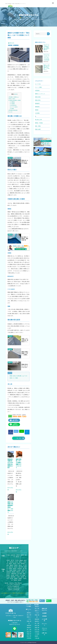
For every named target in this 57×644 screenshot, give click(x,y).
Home (22, 18)
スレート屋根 (38, 87)
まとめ (10, 112)
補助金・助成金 (39, 123)
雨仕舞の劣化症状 (13, 110)
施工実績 (36, 605)
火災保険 (37, 113)
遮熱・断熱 (38, 126)
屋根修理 (10, 45)
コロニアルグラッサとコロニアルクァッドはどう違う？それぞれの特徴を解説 (46, 57)
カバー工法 (38, 84)
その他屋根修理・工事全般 (37, 636)
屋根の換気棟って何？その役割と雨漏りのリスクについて (19, 463)
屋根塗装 (37, 107)
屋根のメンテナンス (40, 94)
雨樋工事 (29, 634)
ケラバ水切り (14, 107)
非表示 (16, 94)
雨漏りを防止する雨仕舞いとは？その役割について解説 (18, 377)
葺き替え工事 (38, 120)
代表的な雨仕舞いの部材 (14, 100)
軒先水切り (13, 105)
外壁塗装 (37, 91)
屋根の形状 (38, 97)
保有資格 (44, 616)
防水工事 (29, 636)
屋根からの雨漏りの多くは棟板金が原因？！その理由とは (46, 67)
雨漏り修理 (16, 45)
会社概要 (44, 613)
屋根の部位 (38, 100)
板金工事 (29, 632)
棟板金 (12, 102)
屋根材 (37, 110)
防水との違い (12, 99)
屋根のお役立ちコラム (31, 18)
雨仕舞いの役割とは (13, 97)
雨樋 (12, 109)
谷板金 (12, 104)
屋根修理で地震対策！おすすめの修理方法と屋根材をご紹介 (10, 463)
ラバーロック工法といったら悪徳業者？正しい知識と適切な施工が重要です (46, 47)
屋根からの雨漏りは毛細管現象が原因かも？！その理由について (10, 507)
